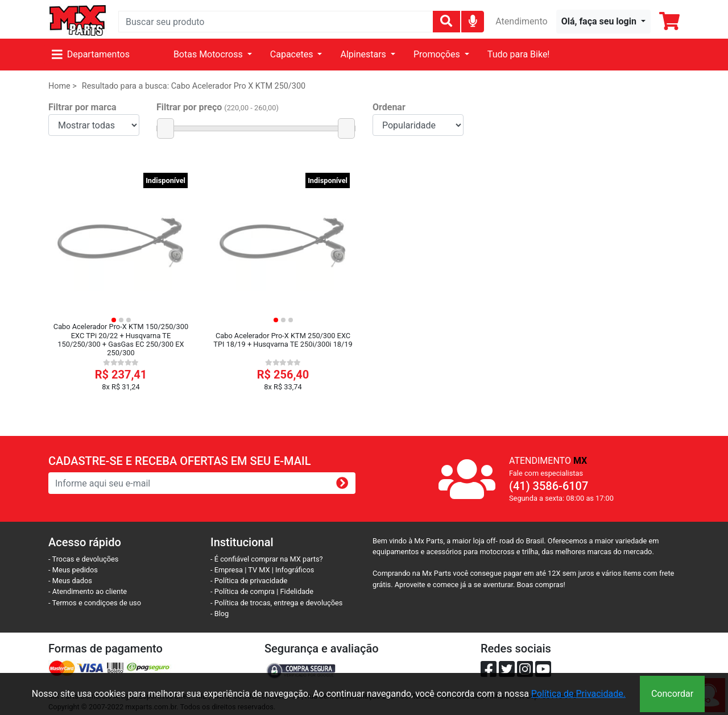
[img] (473, 21)
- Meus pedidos (73, 570)
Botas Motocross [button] (209, 54)
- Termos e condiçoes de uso (95, 603)
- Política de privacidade (249, 581)
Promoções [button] (438, 54)
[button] (603, 22)
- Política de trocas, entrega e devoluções (276, 603)
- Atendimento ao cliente (88, 591)
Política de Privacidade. (578, 694)
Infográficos (295, 570)
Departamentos (91, 54)
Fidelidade (297, 591)
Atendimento (521, 21)
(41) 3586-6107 (549, 486)
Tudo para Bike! (519, 54)
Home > (63, 86)
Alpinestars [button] (364, 54)
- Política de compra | (245, 591)
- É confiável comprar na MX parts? (267, 559)
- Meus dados (70, 581)
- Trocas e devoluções (83, 559)
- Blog (220, 614)
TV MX (259, 570)
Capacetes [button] (293, 54)
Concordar (672, 694)
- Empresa (227, 570)
